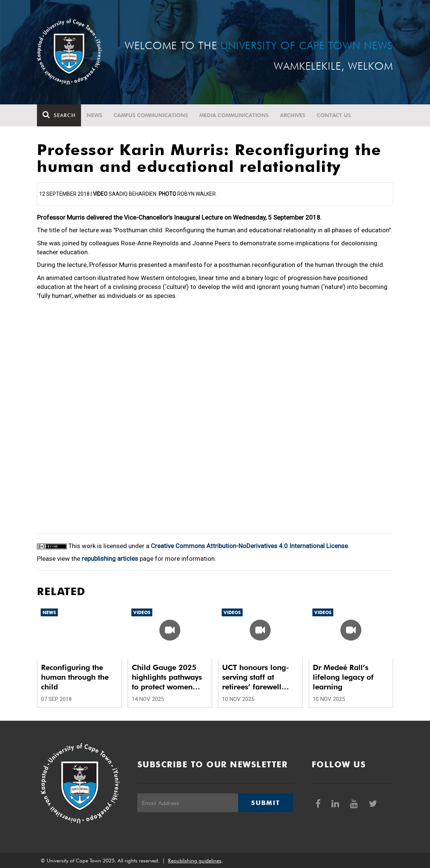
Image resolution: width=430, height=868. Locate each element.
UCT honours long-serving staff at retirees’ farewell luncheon (255, 677)
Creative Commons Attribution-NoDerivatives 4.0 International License (249, 546)
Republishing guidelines (195, 861)
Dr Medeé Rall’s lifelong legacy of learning (343, 677)
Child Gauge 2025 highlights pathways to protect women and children (167, 677)
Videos (142, 612)
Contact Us (334, 115)
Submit (265, 803)
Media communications (234, 115)
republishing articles (110, 559)
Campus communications (151, 115)
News (94, 115)
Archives (293, 115)
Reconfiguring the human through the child (75, 677)
